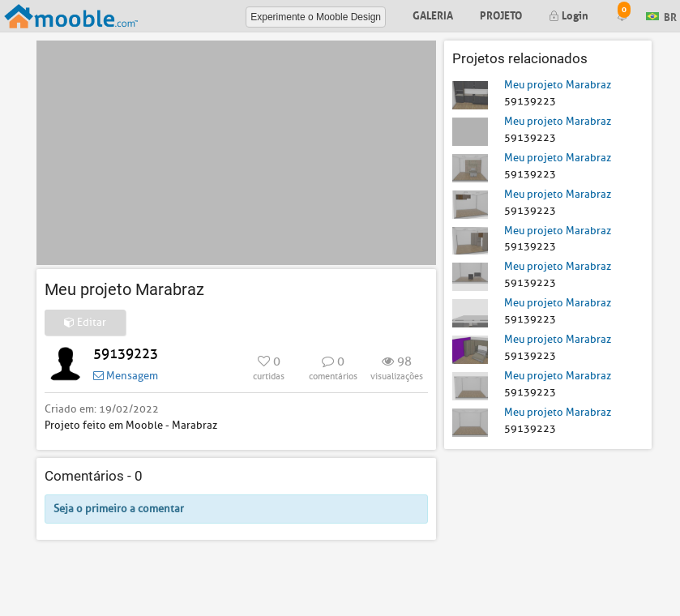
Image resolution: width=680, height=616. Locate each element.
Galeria (433, 14)
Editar (85, 322)
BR (661, 15)
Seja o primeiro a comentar (119, 509)
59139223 (126, 354)
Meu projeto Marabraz (558, 85)
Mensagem (126, 376)
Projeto (501, 14)
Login (569, 14)
